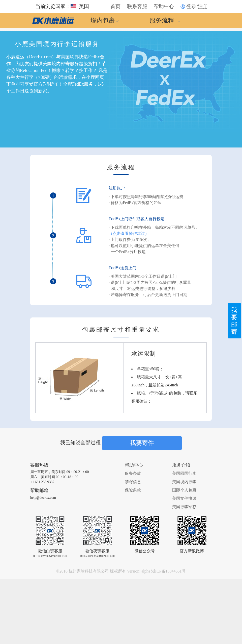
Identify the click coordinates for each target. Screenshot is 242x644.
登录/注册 (194, 6)
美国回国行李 (184, 473)
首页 (115, 6)
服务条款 (133, 473)
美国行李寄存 (184, 507)
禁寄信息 (133, 482)
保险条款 (133, 490)
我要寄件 (142, 443)
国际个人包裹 (184, 490)
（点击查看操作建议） (129, 233)
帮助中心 (164, 6)
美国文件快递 (184, 498)
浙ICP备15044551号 (169, 571)
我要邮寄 (234, 319)
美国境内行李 (184, 482)
